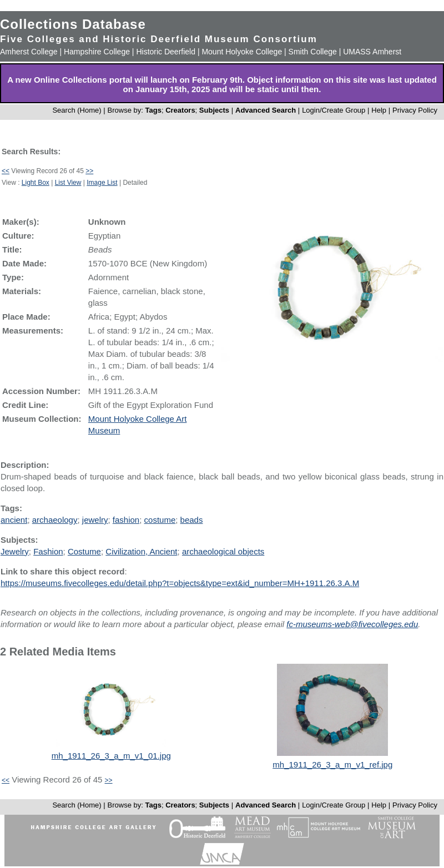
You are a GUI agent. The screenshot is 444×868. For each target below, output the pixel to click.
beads (192, 520)
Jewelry (15, 551)
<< (6, 171)
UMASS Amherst (372, 52)
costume (160, 520)
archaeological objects (223, 551)
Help (379, 110)
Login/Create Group (335, 110)
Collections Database (73, 24)
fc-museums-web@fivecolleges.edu (352, 624)
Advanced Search (266, 110)
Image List (102, 183)
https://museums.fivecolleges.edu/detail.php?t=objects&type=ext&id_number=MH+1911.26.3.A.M (180, 583)
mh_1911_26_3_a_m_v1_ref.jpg (332, 764)
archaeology (55, 520)
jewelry (95, 520)
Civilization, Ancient (141, 551)
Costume (84, 551)
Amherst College (29, 52)
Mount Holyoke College (242, 52)
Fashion (48, 551)
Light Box (36, 183)
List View (68, 183)
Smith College (313, 52)
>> (89, 171)
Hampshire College (97, 52)
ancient (14, 520)
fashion (126, 520)
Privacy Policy (415, 110)
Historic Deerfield (166, 52)
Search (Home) (77, 110)
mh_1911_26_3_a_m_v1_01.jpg (111, 756)
